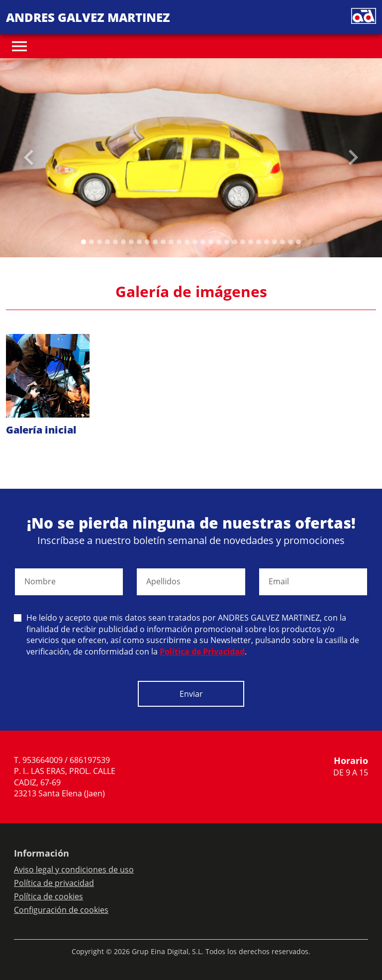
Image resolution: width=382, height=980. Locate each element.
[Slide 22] (259, 242)
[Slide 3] (107, 242)
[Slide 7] (139, 242)
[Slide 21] (251, 242)
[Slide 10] (163, 242)
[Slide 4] (115, 242)
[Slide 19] (235, 242)
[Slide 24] (275, 242)
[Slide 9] (155, 242)
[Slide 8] (147, 242)
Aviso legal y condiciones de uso (74, 870)
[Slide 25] (283, 242)
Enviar (191, 694)
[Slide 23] (267, 242)
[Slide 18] (227, 242)
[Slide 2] (99, 242)
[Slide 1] (92, 242)
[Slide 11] (171, 242)
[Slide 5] (123, 242)
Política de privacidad (54, 883)
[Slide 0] (84, 242)
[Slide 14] (195, 242)
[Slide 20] (243, 242)
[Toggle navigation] (19, 46)
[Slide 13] (187, 242)
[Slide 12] (179, 242)
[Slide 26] (290, 242)
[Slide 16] (211, 242)
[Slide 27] (298, 242)
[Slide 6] (131, 242)
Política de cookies (48, 896)
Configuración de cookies (61, 910)
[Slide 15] (203, 242)
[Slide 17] (219, 242)
